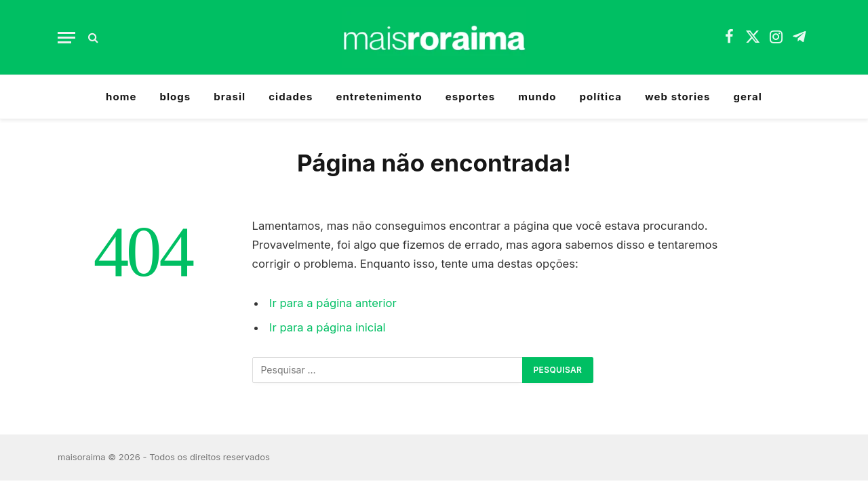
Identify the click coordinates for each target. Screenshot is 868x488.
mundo (537, 97)
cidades (291, 97)
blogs (175, 97)
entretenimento (379, 97)
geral (748, 97)
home (121, 97)
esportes (470, 97)
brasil (230, 97)
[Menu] (66, 38)
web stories (678, 97)
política (601, 97)
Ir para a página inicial (328, 327)
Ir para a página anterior (333, 303)
